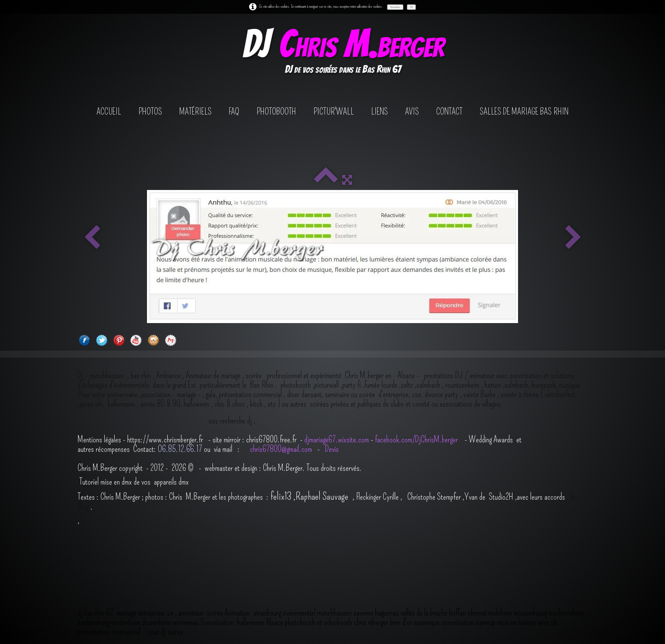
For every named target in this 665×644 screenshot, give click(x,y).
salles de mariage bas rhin (524, 112)
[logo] (343, 53)
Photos (150, 112)
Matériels (195, 112)
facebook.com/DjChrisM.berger (417, 439)
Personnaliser (395, 7)
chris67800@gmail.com (282, 449)
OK (411, 7)
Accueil (109, 112)
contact (449, 112)
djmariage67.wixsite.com (337, 439)
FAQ (234, 112)
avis (412, 112)
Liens (379, 112)
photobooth (276, 112)
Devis (331, 449)
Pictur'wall (334, 112)
